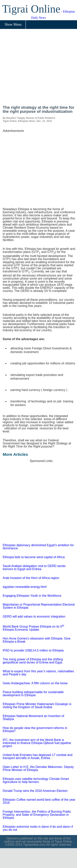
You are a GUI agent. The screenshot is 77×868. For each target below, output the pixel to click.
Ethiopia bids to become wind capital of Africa (34, 557)
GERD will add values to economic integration (34, 616)
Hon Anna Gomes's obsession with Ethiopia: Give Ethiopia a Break (37, 640)
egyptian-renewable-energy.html (25, 587)
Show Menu (13, 24)
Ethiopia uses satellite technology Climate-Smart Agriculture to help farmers (36, 780)
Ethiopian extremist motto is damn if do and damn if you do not (38, 828)
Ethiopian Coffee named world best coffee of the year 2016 (39, 801)
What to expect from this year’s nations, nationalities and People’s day (38, 673)
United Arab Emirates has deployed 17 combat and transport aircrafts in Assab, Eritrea (38, 756)
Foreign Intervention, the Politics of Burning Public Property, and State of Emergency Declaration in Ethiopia (37, 815)
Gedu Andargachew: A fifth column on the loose (35, 683)
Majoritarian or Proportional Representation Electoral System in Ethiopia (39, 606)
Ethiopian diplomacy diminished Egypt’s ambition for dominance (38, 547)
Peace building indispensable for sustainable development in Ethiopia (33, 694)
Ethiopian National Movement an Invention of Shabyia (33, 718)
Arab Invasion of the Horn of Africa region (31, 578)
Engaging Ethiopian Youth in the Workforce (32, 596)
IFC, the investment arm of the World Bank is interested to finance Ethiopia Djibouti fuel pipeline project (37, 743)
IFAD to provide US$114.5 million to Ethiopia (33, 650)
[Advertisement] (36, 69)
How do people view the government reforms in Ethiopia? (35, 729)
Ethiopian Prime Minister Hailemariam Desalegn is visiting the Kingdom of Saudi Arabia (37, 706)
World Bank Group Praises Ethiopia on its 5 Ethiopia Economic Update (33, 628)
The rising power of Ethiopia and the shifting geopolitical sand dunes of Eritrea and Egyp (33, 661)
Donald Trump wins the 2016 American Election (35, 791)
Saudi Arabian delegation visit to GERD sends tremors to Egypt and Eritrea (34, 568)
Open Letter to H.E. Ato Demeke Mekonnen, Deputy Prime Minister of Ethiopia (38, 768)
